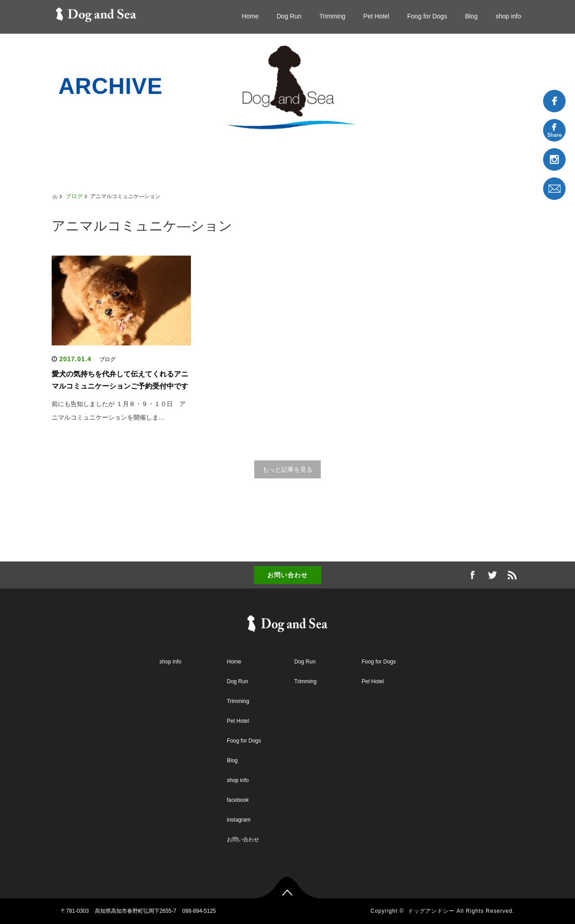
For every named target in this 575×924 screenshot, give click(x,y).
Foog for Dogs (427, 16)
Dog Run (289, 16)
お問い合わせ (287, 575)
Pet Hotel (376, 16)
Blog (471, 16)
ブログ (74, 196)
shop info (508, 16)
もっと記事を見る (287, 469)
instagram (239, 820)
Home (250, 16)
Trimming (332, 16)
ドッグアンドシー (431, 911)
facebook (238, 800)
